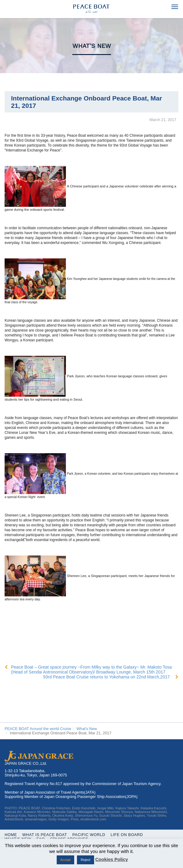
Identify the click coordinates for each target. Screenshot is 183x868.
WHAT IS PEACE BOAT (45, 835)
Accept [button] (66, 860)
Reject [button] (85, 860)
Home (11, 835)
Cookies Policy (112, 859)
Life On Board (127, 835)
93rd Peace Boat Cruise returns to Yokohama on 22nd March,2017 (107, 677)
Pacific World (89, 835)
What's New (92, 46)
